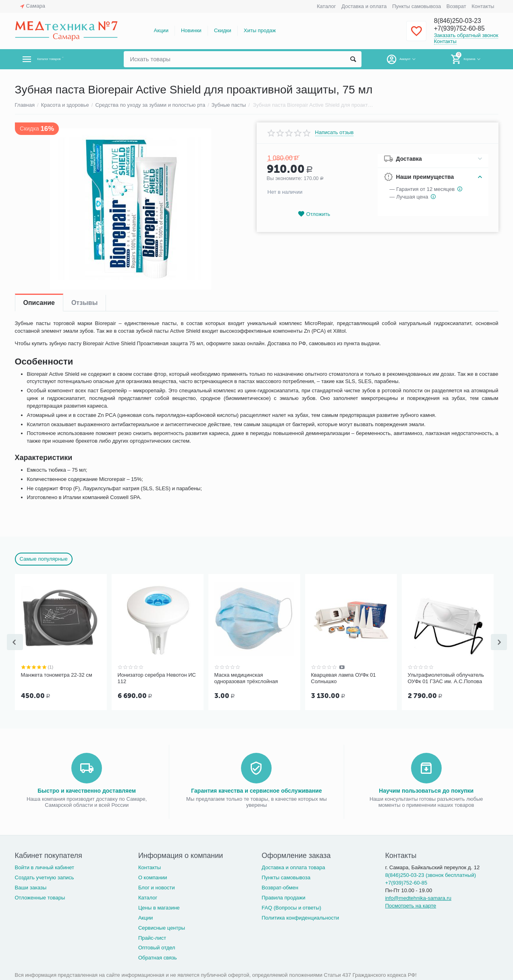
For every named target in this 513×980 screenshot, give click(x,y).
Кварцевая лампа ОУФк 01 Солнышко (344, 678)
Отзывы (84, 303)
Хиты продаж (260, 30)
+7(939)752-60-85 (463, 29)
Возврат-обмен (280, 887)
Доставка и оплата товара (293, 867)
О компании (153, 877)
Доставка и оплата (364, 6)
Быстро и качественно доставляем (87, 790)
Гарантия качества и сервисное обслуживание (256, 790)
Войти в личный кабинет (45, 867)
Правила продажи (283, 897)
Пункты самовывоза (416, 6)
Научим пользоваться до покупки (426, 790)
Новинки (191, 30)
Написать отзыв (334, 133)
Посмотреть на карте (411, 905)
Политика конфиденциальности (300, 917)
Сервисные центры (162, 927)
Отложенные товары (40, 897)
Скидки (223, 30)
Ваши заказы (31, 887)
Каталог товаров (63, 59)
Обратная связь (158, 957)
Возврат (456, 6)
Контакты (483, 6)
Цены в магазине (159, 907)
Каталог (326, 6)
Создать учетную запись (45, 877)
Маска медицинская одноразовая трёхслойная (246, 678)
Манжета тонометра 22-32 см (57, 675)
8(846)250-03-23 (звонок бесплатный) (431, 874)
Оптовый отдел (157, 947)
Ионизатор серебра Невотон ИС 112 (157, 678)
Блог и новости (157, 887)
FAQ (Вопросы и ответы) (291, 907)
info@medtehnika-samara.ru (418, 897)
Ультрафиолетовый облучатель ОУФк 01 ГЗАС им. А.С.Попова (446, 678)
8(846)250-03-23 (461, 21)
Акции (161, 30)
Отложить (314, 214)
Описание (39, 303)
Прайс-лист (152, 937)
